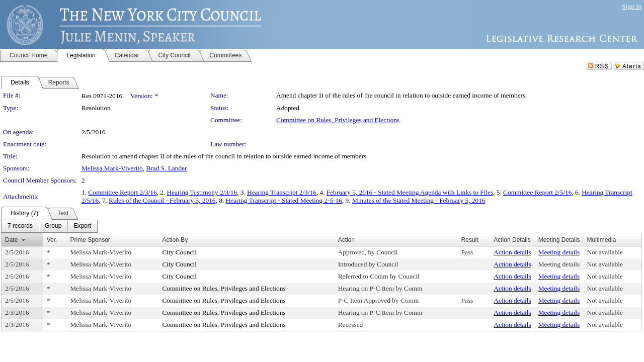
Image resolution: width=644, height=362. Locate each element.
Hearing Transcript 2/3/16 (282, 192)
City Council (179, 252)
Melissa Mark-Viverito (112, 168)
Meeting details (559, 252)
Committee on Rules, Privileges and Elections (338, 120)
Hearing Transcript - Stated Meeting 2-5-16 (284, 200)
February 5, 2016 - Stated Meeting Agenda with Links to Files (410, 192)
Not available (605, 252)
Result (470, 240)
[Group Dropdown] (53, 226)
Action (346, 240)
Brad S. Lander (166, 168)
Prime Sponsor (90, 240)
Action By (175, 240)
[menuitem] (20, 226)
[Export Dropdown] (82, 226)
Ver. (52, 240)
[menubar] (49, 226)
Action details (512, 252)
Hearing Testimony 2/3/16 (202, 192)
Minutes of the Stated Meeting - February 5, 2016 (419, 200)
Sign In (632, 6)
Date (11, 240)
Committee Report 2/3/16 (122, 192)
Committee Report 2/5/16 (537, 192)
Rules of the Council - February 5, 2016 (162, 200)
